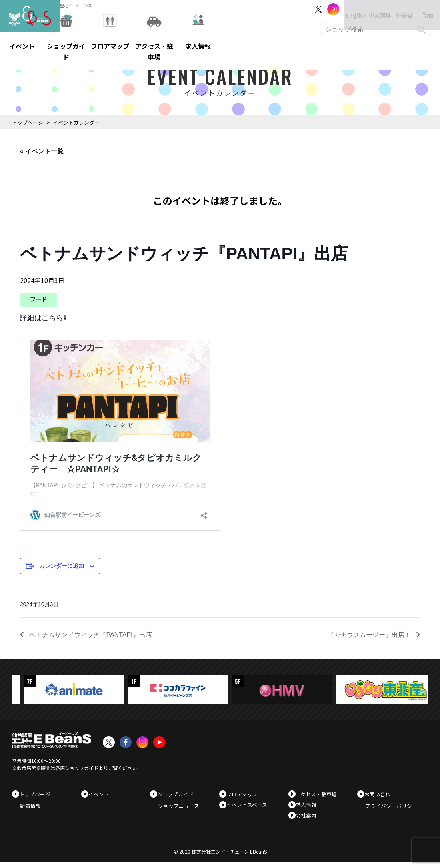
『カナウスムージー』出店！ (370, 635)
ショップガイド (178, 794)
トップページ (28, 122)
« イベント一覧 (42, 151)
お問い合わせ (383, 794)
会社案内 (309, 819)
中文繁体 (372, 9)
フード (38, 299)
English (348, 9)
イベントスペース (250, 807)
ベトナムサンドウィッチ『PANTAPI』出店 (90, 635)
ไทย (420, 9)
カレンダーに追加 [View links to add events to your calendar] (62, 566)
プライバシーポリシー (395, 809)
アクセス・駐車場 (319, 794)
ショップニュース (183, 809)
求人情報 (309, 807)
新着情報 (34, 809)
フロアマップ (245, 794)
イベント (102, 794)
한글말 (396, 9)
